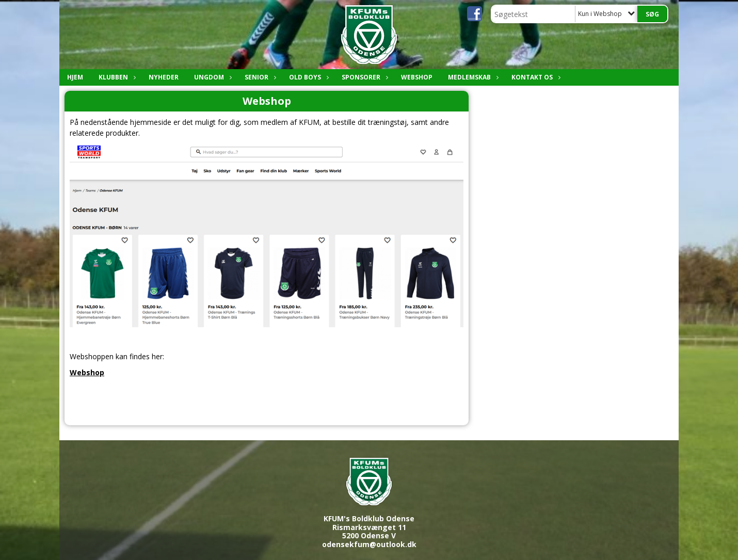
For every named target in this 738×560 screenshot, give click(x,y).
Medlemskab (472, 77)
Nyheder (164, 77)
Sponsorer (364, 77)
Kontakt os (535, 77)
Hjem (75, 77)
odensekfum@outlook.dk (369, 544)
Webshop (417, 77)
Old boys (308, 77)
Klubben (116, 77)
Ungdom (212, 77)
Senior (259, 77)
